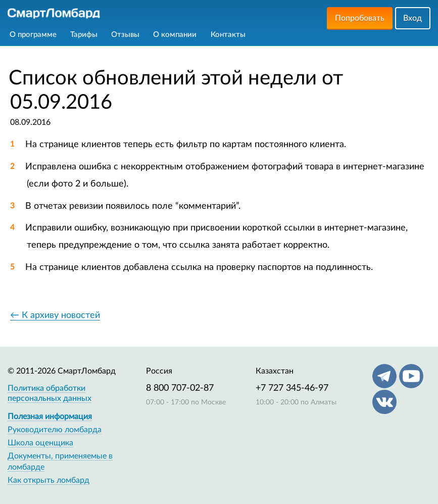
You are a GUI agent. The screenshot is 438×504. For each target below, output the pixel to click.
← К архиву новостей (55, 315)
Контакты (228, 35)
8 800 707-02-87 (180, 388)
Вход (412, 18)
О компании (175, 35)
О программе (33, 35)
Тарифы (84, 35)
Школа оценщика (40, 443)
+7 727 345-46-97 (292, 388)
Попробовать (360, 18)
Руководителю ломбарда (55, 430)
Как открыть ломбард (48, 480)
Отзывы (125, 35)
